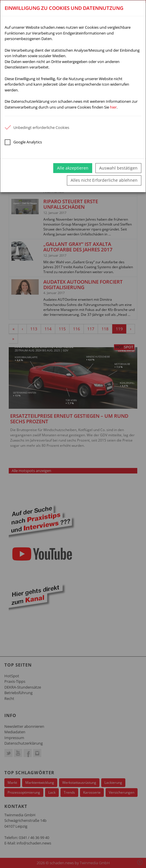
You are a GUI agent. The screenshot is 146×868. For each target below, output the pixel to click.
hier (113, 107)
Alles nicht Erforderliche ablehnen (104, 180)
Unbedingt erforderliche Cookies (37, 127)
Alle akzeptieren (73, 168)
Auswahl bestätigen (118, 168)
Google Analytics (23, 142)
